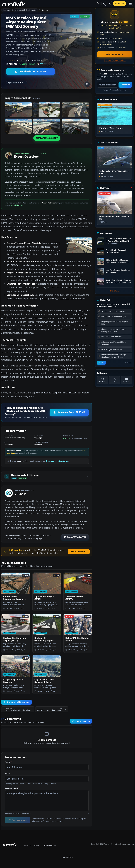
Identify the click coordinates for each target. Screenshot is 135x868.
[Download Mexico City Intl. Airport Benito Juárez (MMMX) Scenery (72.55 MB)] (30, 71)
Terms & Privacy (49, 845)
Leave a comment (81, 721)
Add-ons (6, 10)
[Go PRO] (120, 4)
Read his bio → (18, 205)
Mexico (42, 64)
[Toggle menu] (130, 4)
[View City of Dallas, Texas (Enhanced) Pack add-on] (47, 674)
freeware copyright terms (57, 461)
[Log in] (110, 4)
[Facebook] (103, 380)
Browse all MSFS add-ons (16, 702)
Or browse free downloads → (115, 60)
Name (8, 762)
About (37, 845)
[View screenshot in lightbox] (87, 84)
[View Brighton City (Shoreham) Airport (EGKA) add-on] (47, 633)
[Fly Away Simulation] (13, 4)
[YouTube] (126, 380)
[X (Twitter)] (115, 380)
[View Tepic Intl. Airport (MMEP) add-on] (78, 592)
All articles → (115, 290)
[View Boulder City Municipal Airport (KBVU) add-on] (16, 633)
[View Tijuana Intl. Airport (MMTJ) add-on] (47, 592)
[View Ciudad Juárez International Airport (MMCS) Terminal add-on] (16, 592)
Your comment (12, 788)
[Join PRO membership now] (115, 54)
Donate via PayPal (75, 537)
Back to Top (67, 856)
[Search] (98, 4)
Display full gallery (47, 138)
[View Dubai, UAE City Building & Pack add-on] (78, 633)
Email (8, 773)
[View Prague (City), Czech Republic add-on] (16, 674)
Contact (28, 845)
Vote (101, 363)
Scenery (45, 10)
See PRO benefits (79, 551)
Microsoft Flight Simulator (26, 10)
